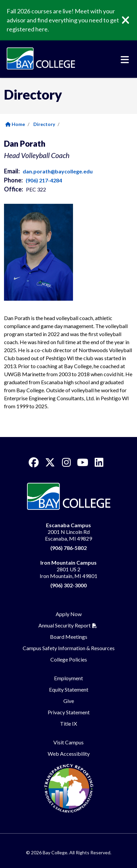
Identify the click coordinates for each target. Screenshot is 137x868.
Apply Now (69, 614)
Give (69, 701)
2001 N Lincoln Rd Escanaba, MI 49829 (68, 532)
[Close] (130, 20)
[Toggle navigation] (125, 60)
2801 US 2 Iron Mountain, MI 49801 (68, 569)
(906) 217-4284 (44, 180)
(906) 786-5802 (68, 548)
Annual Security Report (64, 625)
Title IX (68, 724)
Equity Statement (69, 689)
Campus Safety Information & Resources (69, 648)
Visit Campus (68, 742)
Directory (44, 124)
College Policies (69, 659)
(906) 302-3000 (68, 585)
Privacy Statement (69, 712)
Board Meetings (69, 637)
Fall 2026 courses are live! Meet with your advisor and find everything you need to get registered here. (63, 20)
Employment (68, 678)
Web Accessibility (69, 754)
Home (15, 124)
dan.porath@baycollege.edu (58, 171)
